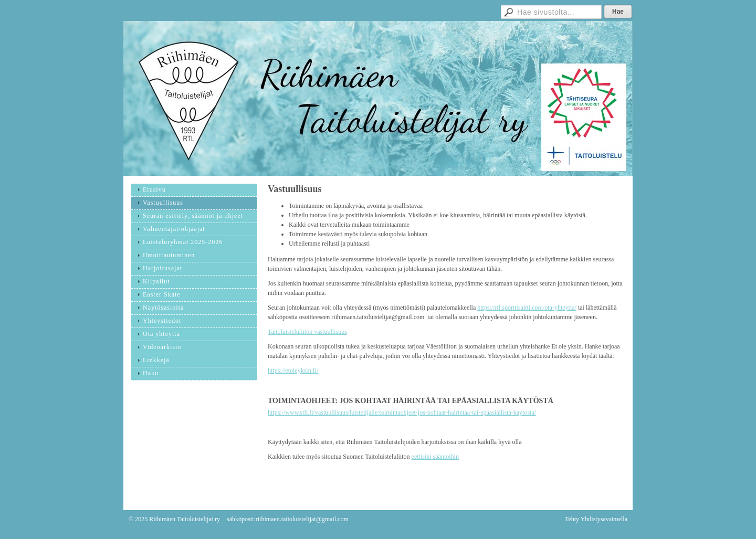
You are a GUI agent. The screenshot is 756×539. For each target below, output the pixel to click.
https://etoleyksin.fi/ (293, 371)
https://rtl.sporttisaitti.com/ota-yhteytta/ (527, 308)
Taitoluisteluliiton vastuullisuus (307, 332)
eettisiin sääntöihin (435, 457)
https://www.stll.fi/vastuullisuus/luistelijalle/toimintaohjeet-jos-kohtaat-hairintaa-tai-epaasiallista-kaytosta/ (402, 413)
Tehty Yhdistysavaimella (596, 519)
